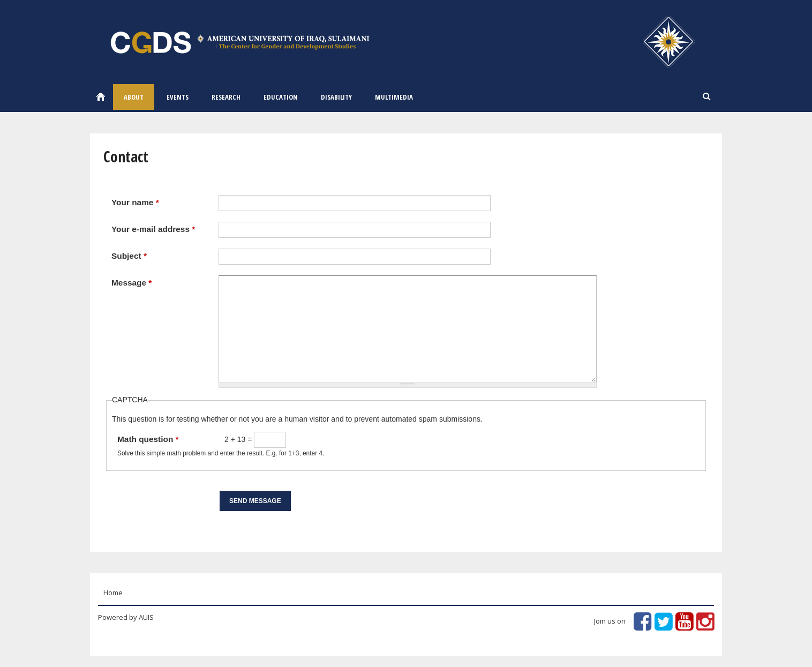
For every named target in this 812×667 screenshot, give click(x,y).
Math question (148, 439)
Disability (336, 97)
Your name (135, 202)
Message (131, 283)
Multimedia (394, 97)
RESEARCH (226, 97)
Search (707, 97)
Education (281, 97)
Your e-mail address (153, 229)
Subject (129, 256)
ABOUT (134, 97)
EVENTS (178, 97)
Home (101, 96)
